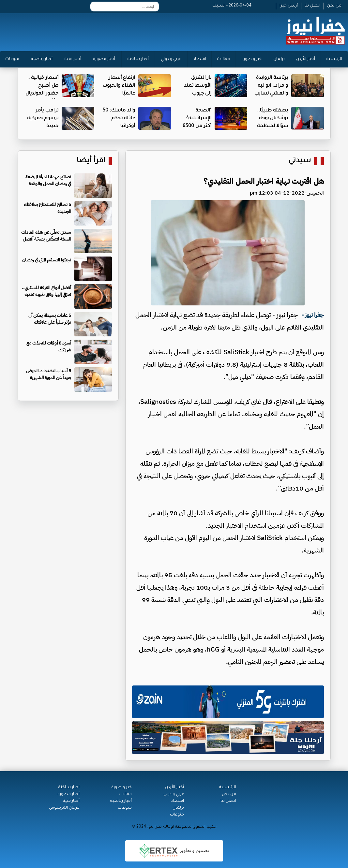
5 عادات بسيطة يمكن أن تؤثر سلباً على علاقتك (50, 319)
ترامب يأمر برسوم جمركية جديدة (43, 119)
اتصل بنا (312, 6)
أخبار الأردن (306, 59)
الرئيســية (228, 787)
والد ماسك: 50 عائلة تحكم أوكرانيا (119, 119)
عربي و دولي (171, 59)
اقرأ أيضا (91, 161)
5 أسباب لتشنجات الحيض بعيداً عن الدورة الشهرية (49, 374)
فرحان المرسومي (64, 808)
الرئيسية (334, 59)
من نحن (334, 6)
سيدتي (300, 161)
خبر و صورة (252, 59)
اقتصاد (200, 59)
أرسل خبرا (289, 6)
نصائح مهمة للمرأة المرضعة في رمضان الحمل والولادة (48, 180)
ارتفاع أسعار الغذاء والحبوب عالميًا (119, 86)
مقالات (223, 59)
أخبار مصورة (104, 59)
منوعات (12, 59)
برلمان (279, 59)
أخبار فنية (73, 59)
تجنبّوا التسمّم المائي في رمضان (47, 260)
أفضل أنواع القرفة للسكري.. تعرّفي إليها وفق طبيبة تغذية (46, 291)
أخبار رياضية (42, 59)
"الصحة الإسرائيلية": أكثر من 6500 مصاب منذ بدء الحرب (195, 126)
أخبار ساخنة (138, 59)
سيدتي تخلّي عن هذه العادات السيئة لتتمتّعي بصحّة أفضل (46, 236)
